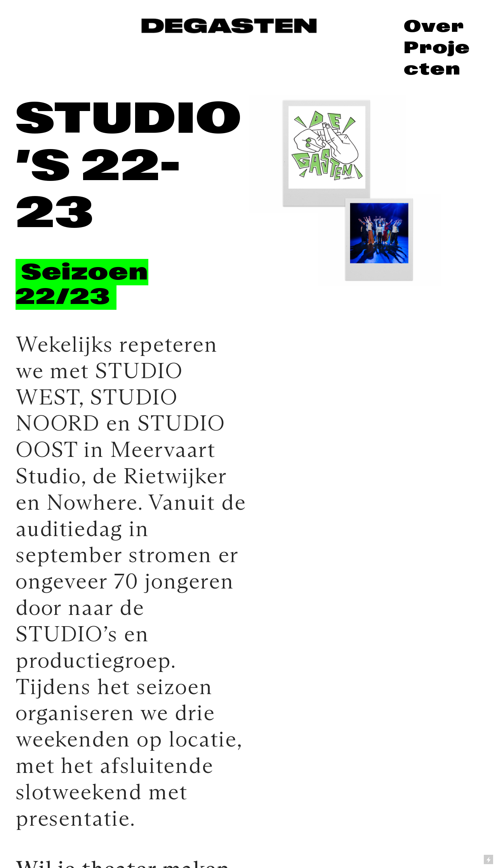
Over (434, 26)
